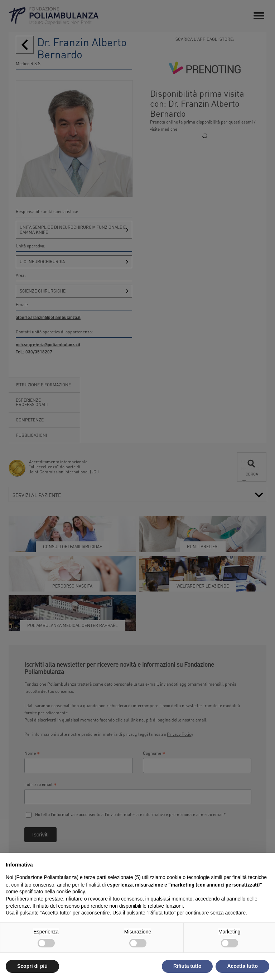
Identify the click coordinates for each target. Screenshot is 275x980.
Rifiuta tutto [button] (187, 966)
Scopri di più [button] (32, 966)
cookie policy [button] (71, 892)
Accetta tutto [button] (242, 966)
